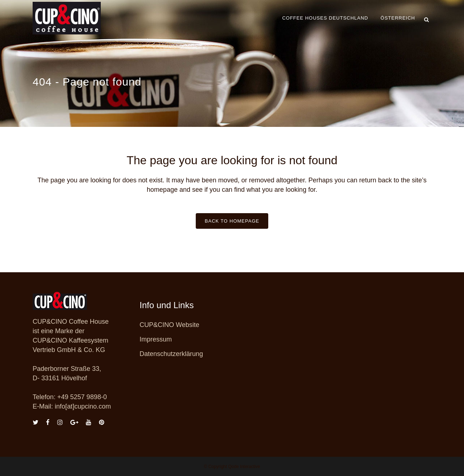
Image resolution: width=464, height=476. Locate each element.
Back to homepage (232, 221)
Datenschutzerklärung (171, 354)
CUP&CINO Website (169, 325)
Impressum (156, 339)
